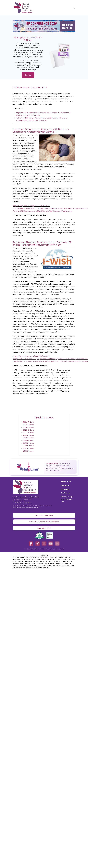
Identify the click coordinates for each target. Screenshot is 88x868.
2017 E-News (28, 446)
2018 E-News (28, 443)
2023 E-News (29, 430)
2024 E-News (29, 427)
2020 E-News (29, 438)
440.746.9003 (17, 503)
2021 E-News (28, 435)
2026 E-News (29, 422)
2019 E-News (28, 441)
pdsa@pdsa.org (57, 470)
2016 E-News (28, 448)
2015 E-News (28, 451)
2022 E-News (29, 433)
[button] (74, 8)
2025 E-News (29, 425)
